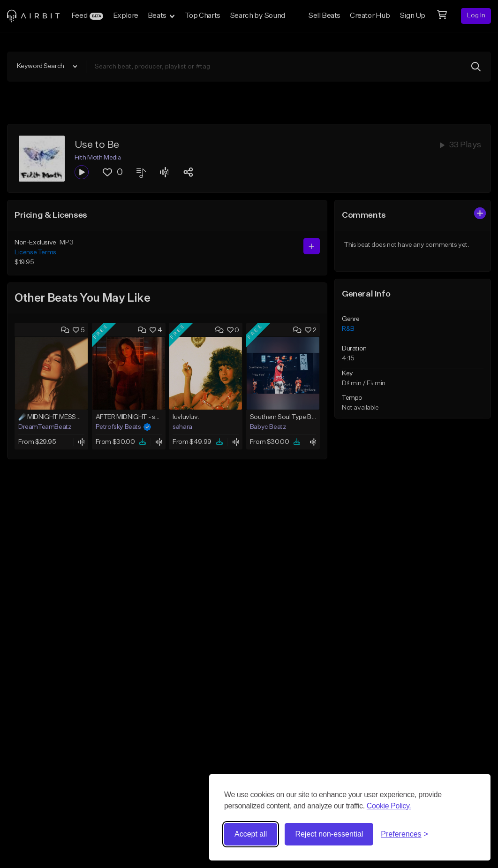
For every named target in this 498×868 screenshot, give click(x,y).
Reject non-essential (329, 834)
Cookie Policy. (389, 806)
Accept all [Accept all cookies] (251, 834)
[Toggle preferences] (404, 834)
